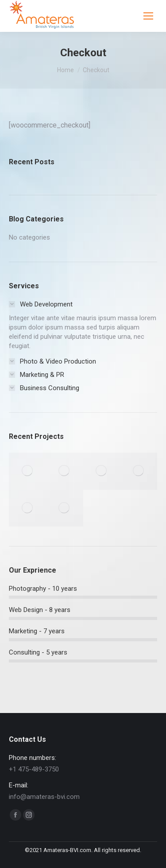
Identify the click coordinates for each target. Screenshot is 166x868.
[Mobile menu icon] (148, 16)
